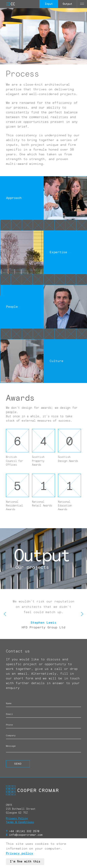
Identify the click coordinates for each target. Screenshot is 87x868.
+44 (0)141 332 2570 (23, 831)
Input (49, 4)
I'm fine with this (25, 862)
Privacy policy (20, 853)
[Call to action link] (43, 559)
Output (68, 4)
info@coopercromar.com (24, 835)
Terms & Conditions (20, 822)
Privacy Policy (17, 819)
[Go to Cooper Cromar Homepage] (11, 4)
